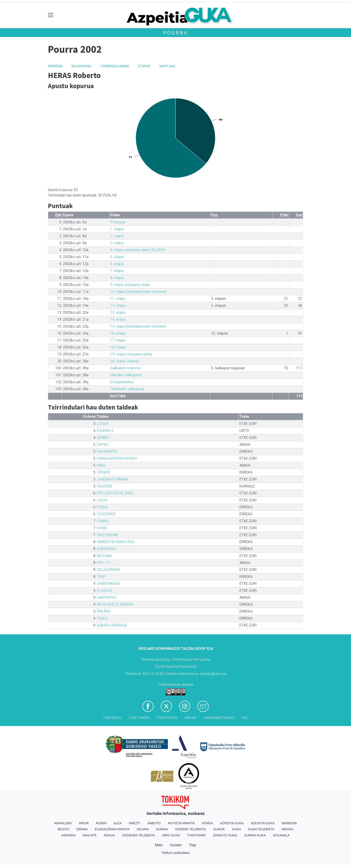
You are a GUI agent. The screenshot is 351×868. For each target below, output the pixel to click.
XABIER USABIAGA (112, 625)
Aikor (84, 823)
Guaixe (219, 829)
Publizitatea (167, 718)
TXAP (101, 577)
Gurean (176, 845)
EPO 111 (104, 563)
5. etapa (117, 257)
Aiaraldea (63, 823)
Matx (159, 845)
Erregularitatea (122, 382)
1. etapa (117, 229)
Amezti (134, 823)
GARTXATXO (107, 597)
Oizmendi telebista (139, 835)
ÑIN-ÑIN (104, 611)
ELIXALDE (105, 591)
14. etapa (118, 319)
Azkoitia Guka (263, 823)
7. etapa (117, 271)
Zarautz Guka (225, 835)
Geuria (143, 829)
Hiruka (287, 829)
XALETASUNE (108, 535)
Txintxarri (196, 835)
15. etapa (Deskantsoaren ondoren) (138, 326)
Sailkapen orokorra (125, 368)
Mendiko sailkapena (126, 375)
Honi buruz (113, 718)
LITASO (103, 424)
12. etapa (118, 306)
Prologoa (118, 222)
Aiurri (101, 823)
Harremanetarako (219, 718)
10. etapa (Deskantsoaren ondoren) (138, 292)
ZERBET (103, 438)
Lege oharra (139, 718)
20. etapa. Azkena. (125, 361)
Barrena (289, 823)
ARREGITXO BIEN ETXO (116, 542)
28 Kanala (281, 835)
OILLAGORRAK (109, 570)
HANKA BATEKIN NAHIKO (117, 458)
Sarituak (167, 66)
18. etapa (118, 347)
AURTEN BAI (107, 549)
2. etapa (117, 236)
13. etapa (118, 312)
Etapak (144, 66)
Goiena (162, 829)
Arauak (190, 718)
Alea (118, 823)
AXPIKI (103, 445)
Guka (237, 829)
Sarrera (55, 66)
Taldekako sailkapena (127, 389)
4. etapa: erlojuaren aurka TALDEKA (138, 250)
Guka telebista (261, 829)
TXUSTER (104, 486)
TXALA (102, 618)
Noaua (109, 835)
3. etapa (117, 243)
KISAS (102, 528)
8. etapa (117, 278)
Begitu (64, 829)
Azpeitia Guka (232, 823)
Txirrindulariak (115, 66)
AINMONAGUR (108, 584)
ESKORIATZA (107, 451)
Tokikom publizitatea (175, 853)
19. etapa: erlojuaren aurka (131, 354)
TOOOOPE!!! (106, 514)
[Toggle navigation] (51, 15)
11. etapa (118, 299)
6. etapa (117, 264)
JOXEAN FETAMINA (112, 479)
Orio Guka (171, 835)
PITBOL (103, 507)
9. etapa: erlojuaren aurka (130, 285)
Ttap (193, 845)
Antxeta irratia (181, 823)
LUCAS (102, 500)
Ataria (207, 823)
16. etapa (118, 333)
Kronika (69, 835)
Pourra (176, 33)
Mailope (90, 835)
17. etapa (118, 340)
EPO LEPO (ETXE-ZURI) (115, 493)
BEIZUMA (104, 556)
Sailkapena (81, 66)
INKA (101, 465)
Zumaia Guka (255, 835)
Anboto (154, 823)
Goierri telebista (190, 829)
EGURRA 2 (105, 431)
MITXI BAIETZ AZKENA (115, 604)
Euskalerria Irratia (112, 829)
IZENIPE (104, 472)
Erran (82, 829)
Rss (245, 718)
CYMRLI (103, 521)
